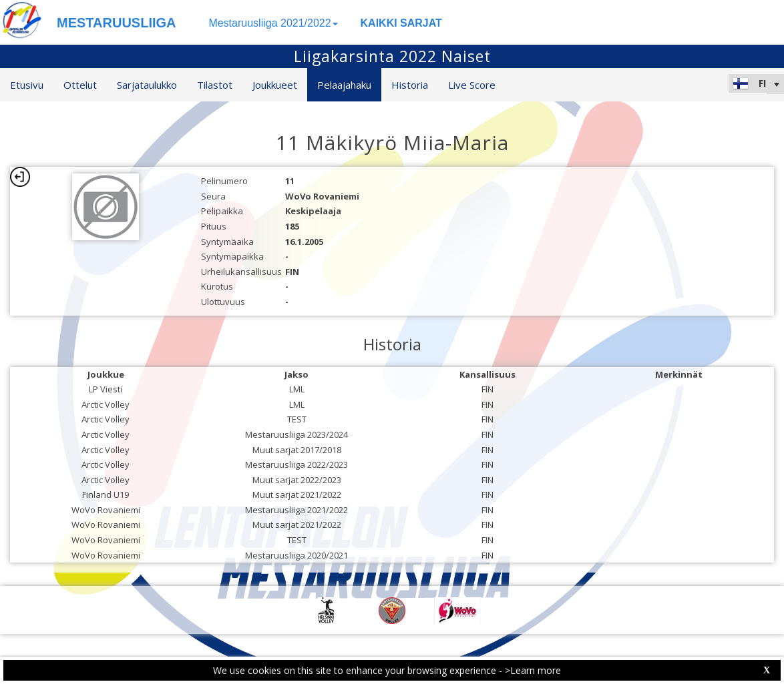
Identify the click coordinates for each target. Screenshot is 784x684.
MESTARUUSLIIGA (117, 23)
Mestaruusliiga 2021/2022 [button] (273, 23)
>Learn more (533, 670)
